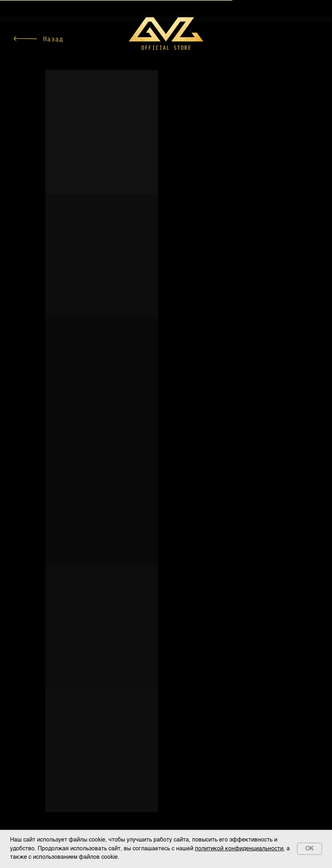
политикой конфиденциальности (239, 849)
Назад (53, 39)
